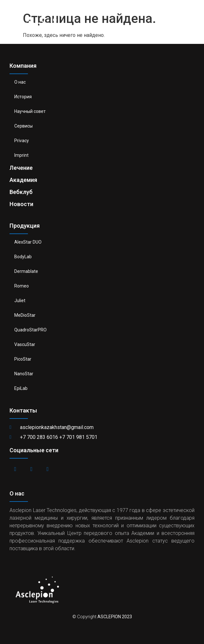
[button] (195, 20)
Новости (21, 204)
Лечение (21, 168)
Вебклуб (21, 192)
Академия (23, 180)
